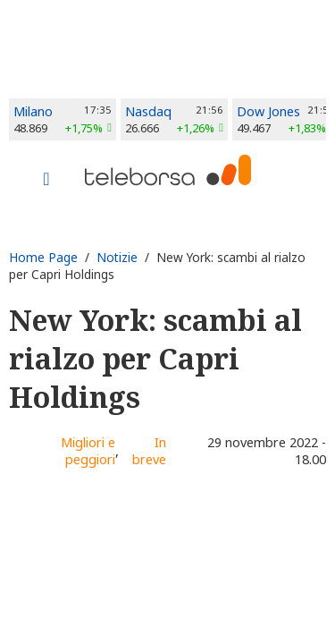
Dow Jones (268, 111)
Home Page (43, 257)
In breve (149, 451)
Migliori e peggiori (88, 451)
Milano (33, 111)
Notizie (117, 257)
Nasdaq (148, 111)
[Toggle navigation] (46, 181)
